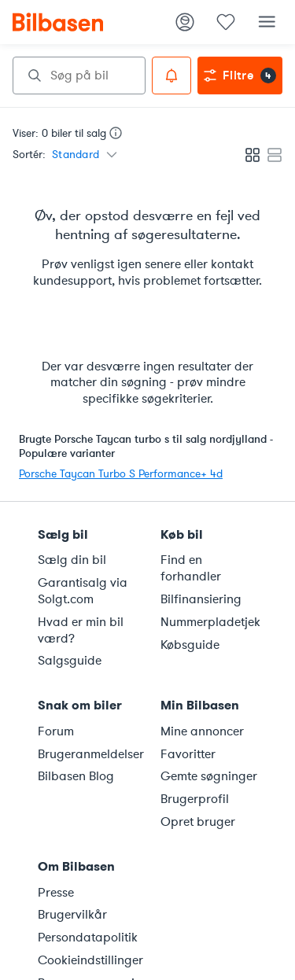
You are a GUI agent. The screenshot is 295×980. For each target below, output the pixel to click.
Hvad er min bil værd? (81, 630)
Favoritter (188, 754)
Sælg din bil (72, 560)
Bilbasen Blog (76, 776)
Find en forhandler (191, 568)
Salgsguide (70, 661)
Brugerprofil (195, 799)
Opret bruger (198, 822)
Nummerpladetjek (210, 622)
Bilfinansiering (201, 599)
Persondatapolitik (88, 938)
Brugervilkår (72, 915)
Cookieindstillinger (90, 960)
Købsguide (190, 645)
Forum (56, 731)
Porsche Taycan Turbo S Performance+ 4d (121, 474)
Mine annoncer (202, 731)
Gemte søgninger (209, 776)
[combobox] (79, 76)
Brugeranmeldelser (90, 754)
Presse (56, 893)
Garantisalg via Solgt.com (83, 591)
